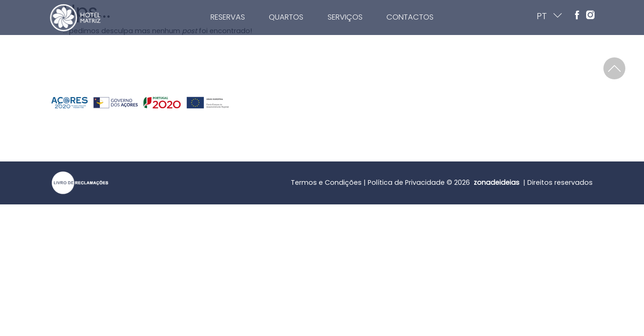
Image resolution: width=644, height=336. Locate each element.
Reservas (248, 17)
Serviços (365, 17)
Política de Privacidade (406, 182)
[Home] (51, 18)
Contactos (430, 17)
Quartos (306, 17)
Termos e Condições (326, 182)
